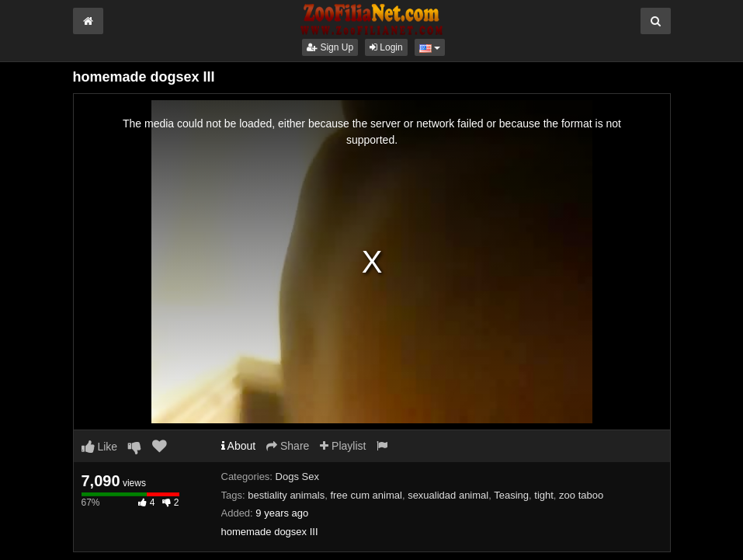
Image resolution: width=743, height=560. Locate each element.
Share (288, 446)
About (239, 446)
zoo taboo (581, 495)
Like (100, 447)
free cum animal (366, 495)
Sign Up (330, 47)
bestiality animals (286, 495)
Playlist (343, 446)
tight (544, 495)
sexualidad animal (448, 495)
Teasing (511, 495)
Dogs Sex (297, 477)
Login (386, 47)
